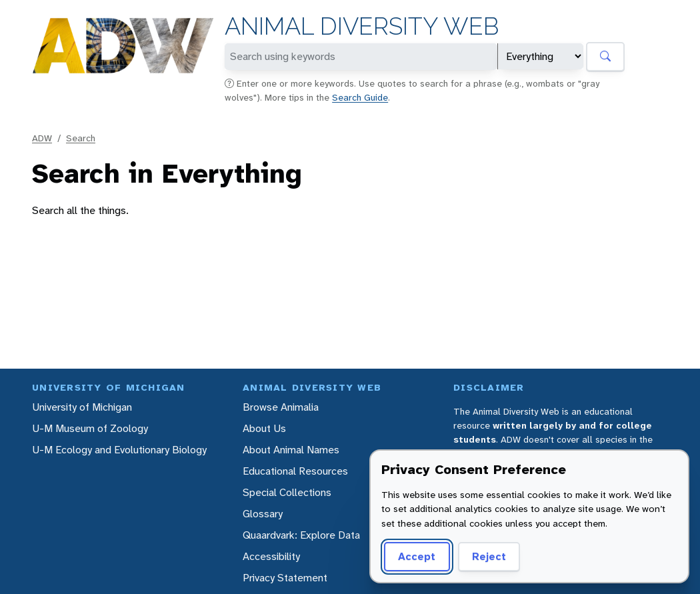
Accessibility (271, 556)
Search (81, 138)
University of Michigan (82, 407)
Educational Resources (295, 471)
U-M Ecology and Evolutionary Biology (119, 450)
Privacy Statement (285, 578)
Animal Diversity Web (362, 26)
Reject (489, 556)
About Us (264, 428)
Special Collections (287, 492)
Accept (417, 556)
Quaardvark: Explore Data (301, 535)
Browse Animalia (281, 407)
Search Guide (360, 97)
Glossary (263, 514)
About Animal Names (291, 450)
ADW (42, 138)
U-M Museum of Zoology (90, 428)
